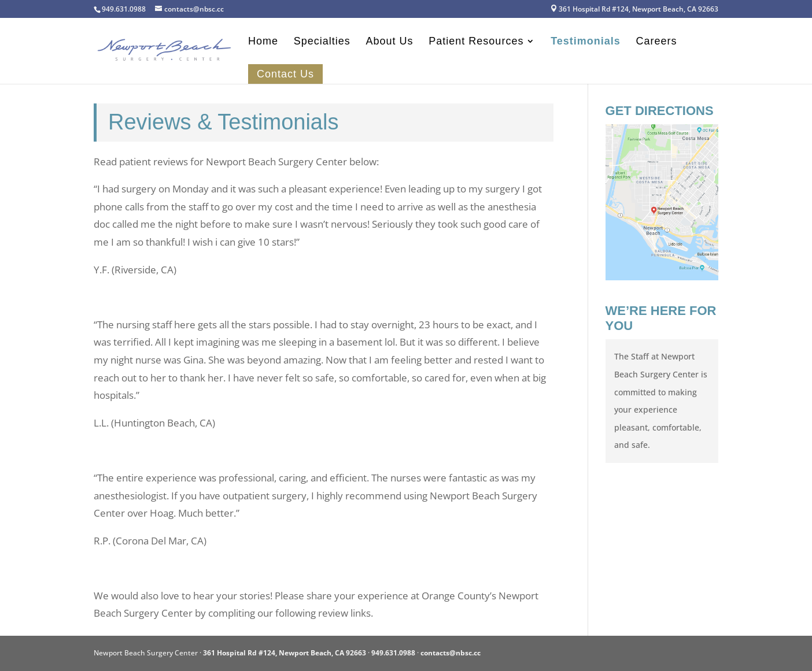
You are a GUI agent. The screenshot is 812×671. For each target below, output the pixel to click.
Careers (657, 42)
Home (263, 42)
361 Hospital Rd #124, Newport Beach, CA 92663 (634, 10)
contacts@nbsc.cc (451, 653)
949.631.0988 (393, 653)
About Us (390, 42)
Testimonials (586, 42)
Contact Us (285, 74)
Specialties (322, 42)
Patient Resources (476, 42)
